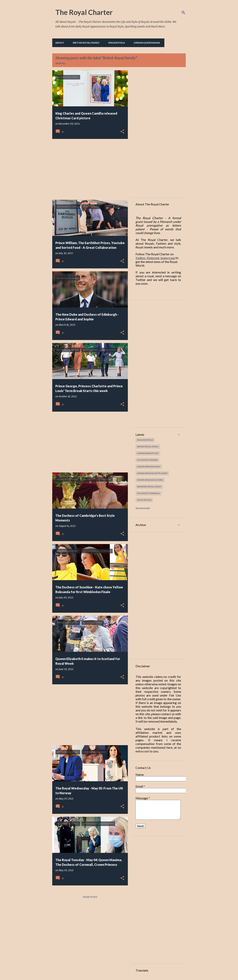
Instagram (168, 258)
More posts (90, 897)
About (60, 43)
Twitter (141, 258)
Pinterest (153, 258)
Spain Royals (117, 43)
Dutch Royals (144, 500)
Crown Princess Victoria (150, 480)
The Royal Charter (84, 12)
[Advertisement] (89, 169)
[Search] (183, 13)
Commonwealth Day (148, 453)
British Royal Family (86, 43)
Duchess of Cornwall (149, 493)
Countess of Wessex (147, 460)
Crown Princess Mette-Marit (152, 473)
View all (60, 63)
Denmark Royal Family (149, 487)
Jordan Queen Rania (147, 43)
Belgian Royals (145, 440)
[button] (122, 132)
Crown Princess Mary (149, 467)
